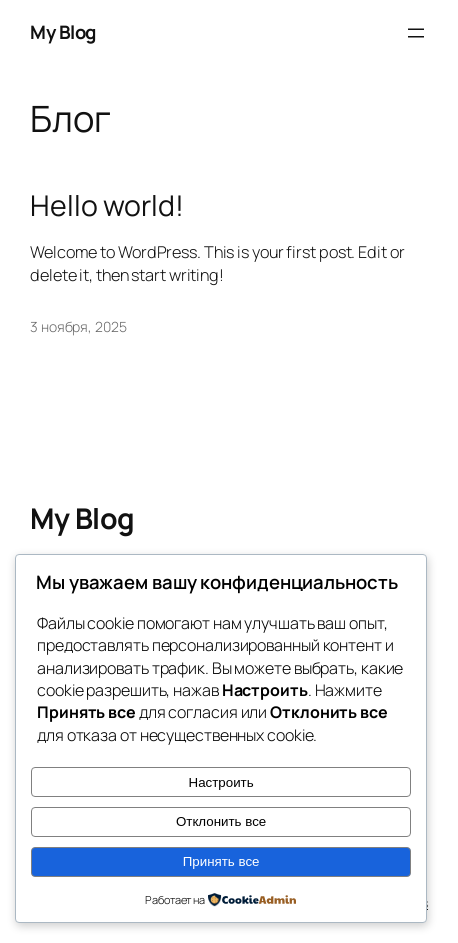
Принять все (221, 861)
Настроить (221, 782)
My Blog (63, 32)
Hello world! (107, 206)
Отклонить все (221, 821)
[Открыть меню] (416, 33)
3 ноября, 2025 (78, 326)
